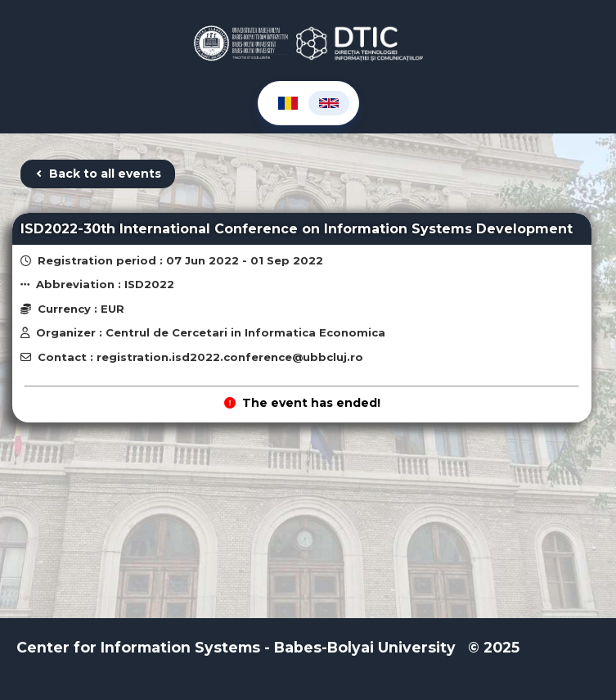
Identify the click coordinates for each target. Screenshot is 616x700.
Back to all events (98, 174)
